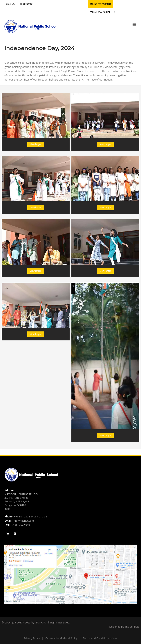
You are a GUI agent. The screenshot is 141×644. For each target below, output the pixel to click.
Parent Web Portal (100, 12)
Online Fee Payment (100, 4)
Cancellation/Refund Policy (61, 638)
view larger (36, 144)
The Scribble (132, 627)
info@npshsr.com (23, 521)
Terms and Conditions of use (100, 638)
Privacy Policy (32, 638)
